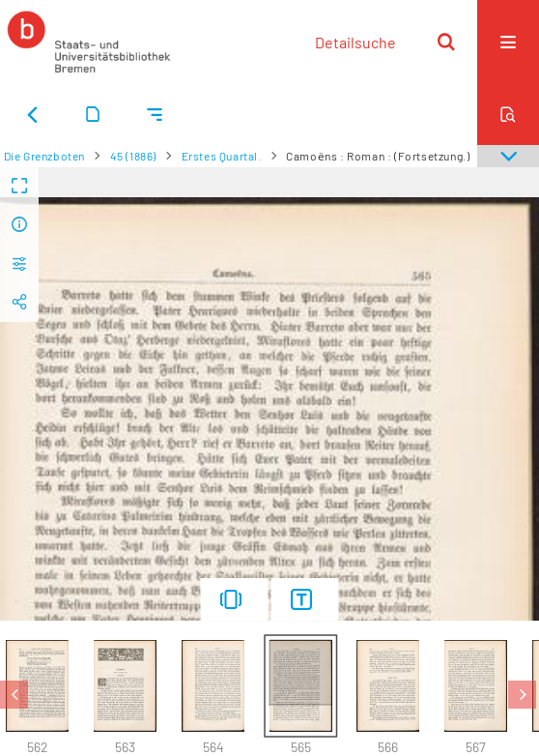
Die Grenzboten (44, 156)
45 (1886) (133, 156)
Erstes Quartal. (222, 156)
